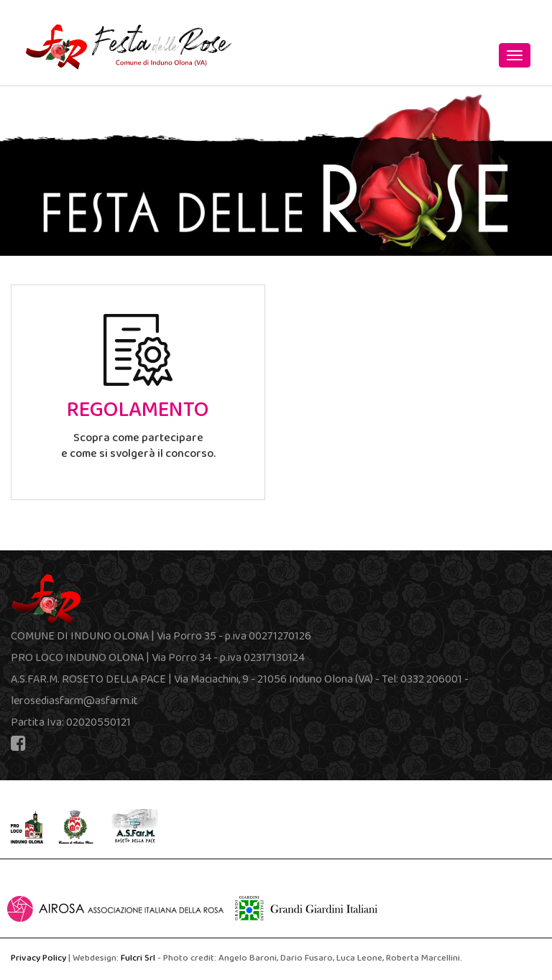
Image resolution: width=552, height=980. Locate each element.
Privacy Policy (38, 959)
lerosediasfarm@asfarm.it (74, 702)
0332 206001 (431, 680)
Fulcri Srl (138, 959)
